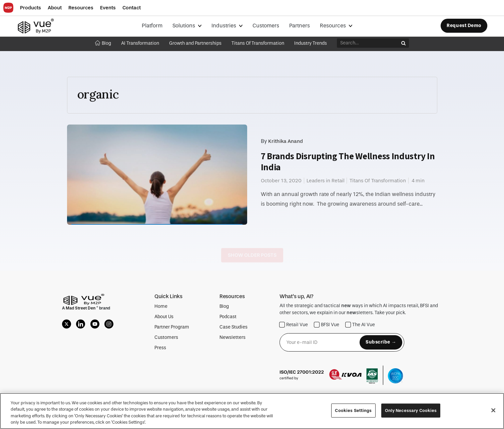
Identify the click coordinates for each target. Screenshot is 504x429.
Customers (266, 26)
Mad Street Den (81, 308)
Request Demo (464, 26)
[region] (252, 411)
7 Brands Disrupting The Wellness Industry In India (348, 161)
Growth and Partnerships (195, 43)
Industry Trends (311, 43)
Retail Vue (294, 325)
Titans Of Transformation (258, 43)
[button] (31, 8)
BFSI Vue (327, 325)
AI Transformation (140, 43)
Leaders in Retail (326, 181)
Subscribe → (381, 342)
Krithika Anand (286, 141)
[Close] (493, 410)
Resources (334, 26)
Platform (152, 26)
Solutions (184, 26)
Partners (300, 26)
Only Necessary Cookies (411, 410)
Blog (103, 43)
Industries (224, 26)
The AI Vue (360, 325)
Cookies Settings (353, 410)
